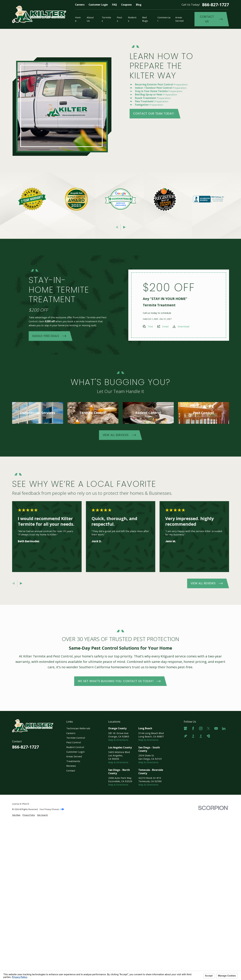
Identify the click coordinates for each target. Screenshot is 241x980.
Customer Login (98, 5)
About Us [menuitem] (90, 19)
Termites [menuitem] (106, 19)
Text (150, 326)
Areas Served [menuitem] (179, 19)
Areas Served (74, 756)
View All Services (119, 435)
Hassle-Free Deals (49, 336)
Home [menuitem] (78, 19)
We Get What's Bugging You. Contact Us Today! (119, 681)
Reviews (71, 766)
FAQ (114, 5)
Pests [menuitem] (119, 19)
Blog (139, 5)
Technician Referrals (78, 728)
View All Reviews (207, 584)
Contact (71, 771)
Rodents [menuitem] (132, 19)
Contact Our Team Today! (154, 114)
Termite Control (76, 738)
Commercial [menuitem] (164, 19)
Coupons (126, 5)
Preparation (162, 84)
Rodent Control (75, 747)
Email (165, 326)
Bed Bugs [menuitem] (145, 19)
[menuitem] (16, 815)
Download (183, 326)
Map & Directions (118, 740)
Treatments (73, 761)
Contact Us (211, 19)
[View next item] (124, 227)
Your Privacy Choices (52, 809)
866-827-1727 (215, 5)
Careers (80, 5)
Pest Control (74, 742)
